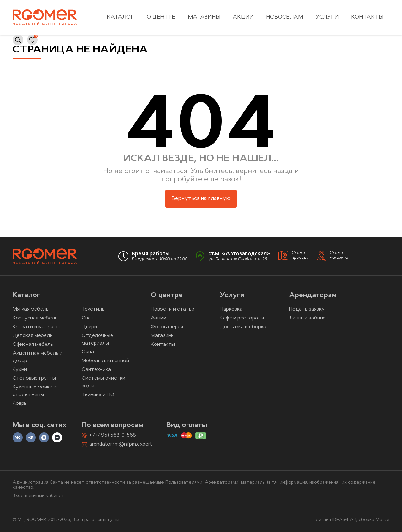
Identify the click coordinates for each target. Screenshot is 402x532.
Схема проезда (300, 255)
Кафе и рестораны (242, 318)
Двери (89, 327)
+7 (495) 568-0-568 (113, 435)
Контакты (367, 17)
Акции (243, 17)
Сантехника (96, 370)
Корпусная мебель (35, 318)
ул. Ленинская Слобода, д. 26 (238, 259)
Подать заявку (307, 309)
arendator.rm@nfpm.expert (121, 444)
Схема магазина (339, 255)
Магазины (204, 17)
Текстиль (93, 309)
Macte (383, 520)
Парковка (231, 309)
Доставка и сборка (243, 327)
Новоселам (285, 17)
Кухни (20, 370)
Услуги (327, 17)
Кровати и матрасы (36, 327)
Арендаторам (313, 295)
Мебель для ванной (105, 361)
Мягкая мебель (31, 309)
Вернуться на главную (201, 199)
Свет (88, 318)
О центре (161, 17)
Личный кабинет (309, 318)
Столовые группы (34, 378)
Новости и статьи (173, 309)
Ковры (20, 404)
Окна (88, 352)
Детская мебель (33, 336)
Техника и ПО (98, 395)
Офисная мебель (33, 345)
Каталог (120, 17)
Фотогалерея (167, 327)
